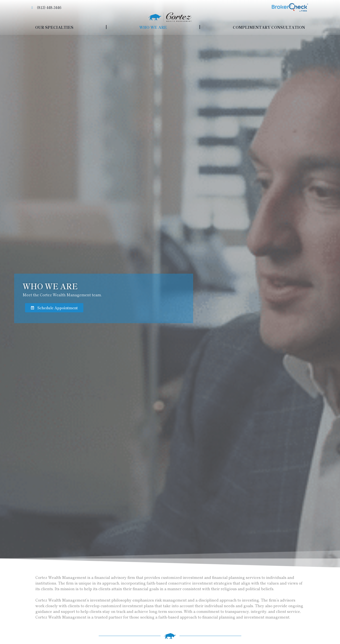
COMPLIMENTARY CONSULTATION (269, 27)
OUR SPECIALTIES (54, 27)
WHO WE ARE (153, 27)
